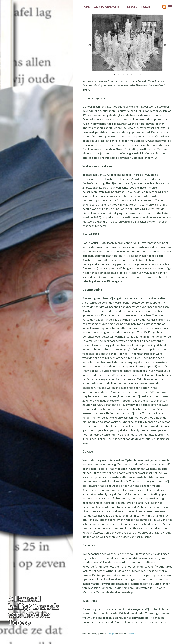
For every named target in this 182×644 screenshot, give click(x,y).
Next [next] (165, 45)
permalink (131, 634)
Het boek (131, 7)
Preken (145, 7)
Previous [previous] (90, 45)
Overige (110, 634)
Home (86, 7)
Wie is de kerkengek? (106, 7)
